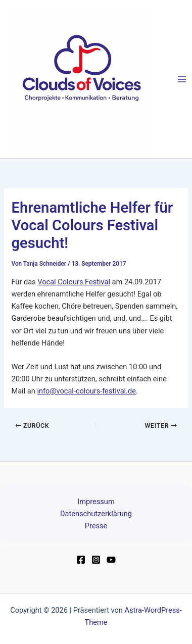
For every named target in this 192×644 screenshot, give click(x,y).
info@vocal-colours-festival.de (86, 391)
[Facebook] (81, 560)
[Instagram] (96, 560)
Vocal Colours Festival (74, 282)
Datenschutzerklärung (96, 514)
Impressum (96, 502)
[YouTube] (111, 560)
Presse (96, 526)
